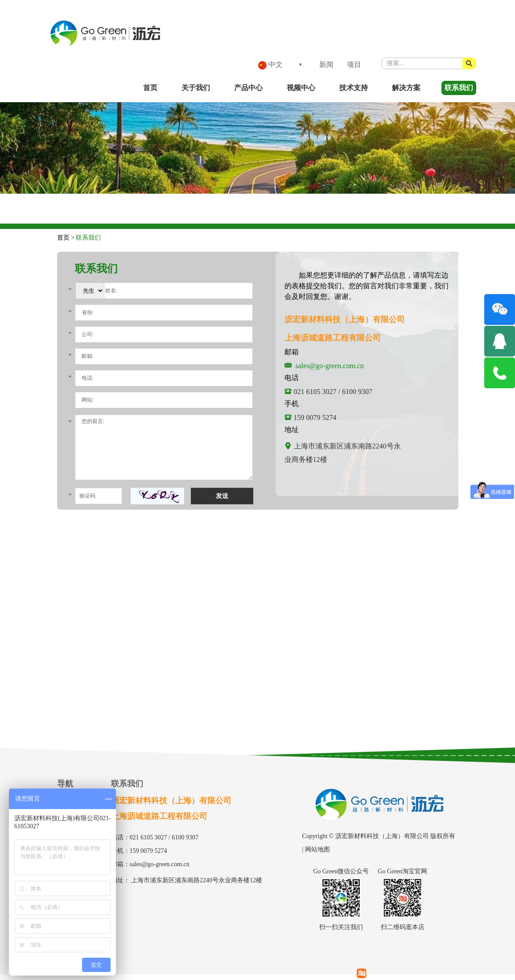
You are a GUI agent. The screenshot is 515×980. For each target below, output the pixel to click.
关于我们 (196, 88)
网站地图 (317, 849)
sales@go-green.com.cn (330, 366)
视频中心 (301, 88)
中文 (270, 65)
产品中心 (248, 88)
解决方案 (406, 88)
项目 (354, 64)
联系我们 (459, 88)
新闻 (326, 64)
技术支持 (354, 88)
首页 (150, 88)
